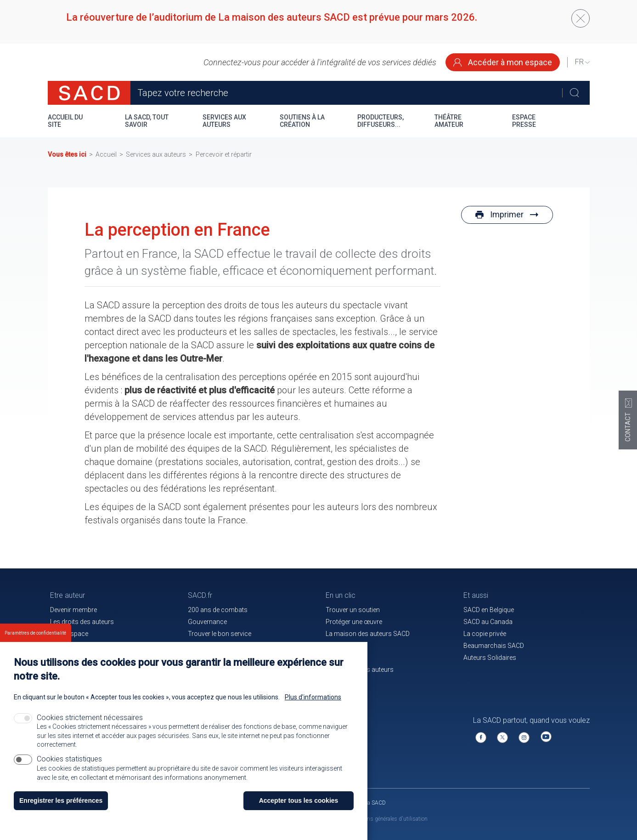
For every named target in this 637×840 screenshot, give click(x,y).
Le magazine (344, 646)
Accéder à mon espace (503, 62)
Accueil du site (65, 121)
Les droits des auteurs (82, 622)
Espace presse (524, 121)
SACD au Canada (488, 622)
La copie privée (485, 634)
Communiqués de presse (224, 646)
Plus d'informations (313, 707)
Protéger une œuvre (354, 622)
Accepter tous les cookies (299, 810)
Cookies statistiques (69, 769)
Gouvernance (207, 622)
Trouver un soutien (353, 610)
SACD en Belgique (489, 610)
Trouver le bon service (220, 634)
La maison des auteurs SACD (368, 634)
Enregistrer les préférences (61, 810)
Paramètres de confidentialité (35, 643)
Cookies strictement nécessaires (90, 727)
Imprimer (507, 214)
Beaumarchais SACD (494, 646)
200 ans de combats (218, 610)
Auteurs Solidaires (490, 658)
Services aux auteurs (224, 121)
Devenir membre (73, 610)
